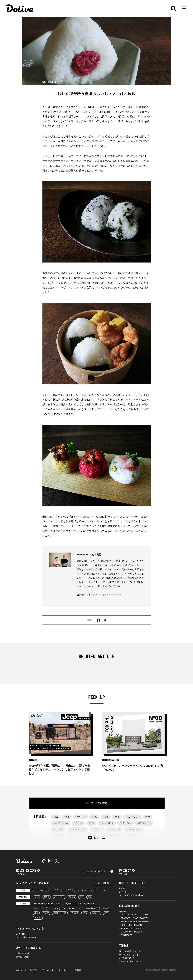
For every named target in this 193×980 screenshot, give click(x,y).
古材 (82, 897)
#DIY (36, 913)
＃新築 (55, 817)
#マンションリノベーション (71, 908)
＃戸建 (67, 817)
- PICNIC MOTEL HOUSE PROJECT (135, 915)
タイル (37, 897)
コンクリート (59, 897)
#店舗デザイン (40, 908)
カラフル (100, 890)
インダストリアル (85, 890)
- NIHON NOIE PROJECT (131, 925)
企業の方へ (66, 970)
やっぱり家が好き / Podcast (131, 895)
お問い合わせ (21, 970)
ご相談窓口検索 (23, 953)
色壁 (90, 897)
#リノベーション (90, 904)
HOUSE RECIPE (28, 871)
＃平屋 (94, 817)
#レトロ (53, 908)
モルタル (72, 897)
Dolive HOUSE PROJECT (111, 760)
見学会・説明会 (23, 957)
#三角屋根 (75, 913)
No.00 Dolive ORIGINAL (27, 937)
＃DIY (148, 817)
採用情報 (78, 970)
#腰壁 (106, 913)
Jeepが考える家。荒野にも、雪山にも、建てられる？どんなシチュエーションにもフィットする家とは (60, 769)
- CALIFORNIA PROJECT (131, 932)
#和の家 (46, 913)
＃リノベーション (132, 817)
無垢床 (47, 897)
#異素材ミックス (73, 904)
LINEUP (123, 911)
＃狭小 (106, 817)
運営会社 (34, 970)
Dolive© (123, 892)
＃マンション (81, 817)
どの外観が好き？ (127, 958)
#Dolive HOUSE (92, 908)
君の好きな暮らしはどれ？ (131, 955)
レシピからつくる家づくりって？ (99, 871)
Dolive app (21, 934)
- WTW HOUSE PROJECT (131, 928)
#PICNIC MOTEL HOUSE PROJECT (48, 904)
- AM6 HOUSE (126, 935)
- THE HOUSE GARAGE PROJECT (135, 921)
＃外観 (117, 817)
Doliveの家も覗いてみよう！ (132, 961)
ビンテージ (63, 890)
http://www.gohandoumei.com (106, 595)
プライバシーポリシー (49, 970)
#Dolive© (38, 918)
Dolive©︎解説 (33, 760)
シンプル (51, 890)
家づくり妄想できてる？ (130, 951)
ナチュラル (39, 890)
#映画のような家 (60, 913)
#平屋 (85, 913)
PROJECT (127, 871)
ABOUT (123, 888)
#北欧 (105, 908)
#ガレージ (96, 913)
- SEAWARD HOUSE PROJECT (133, 918)
